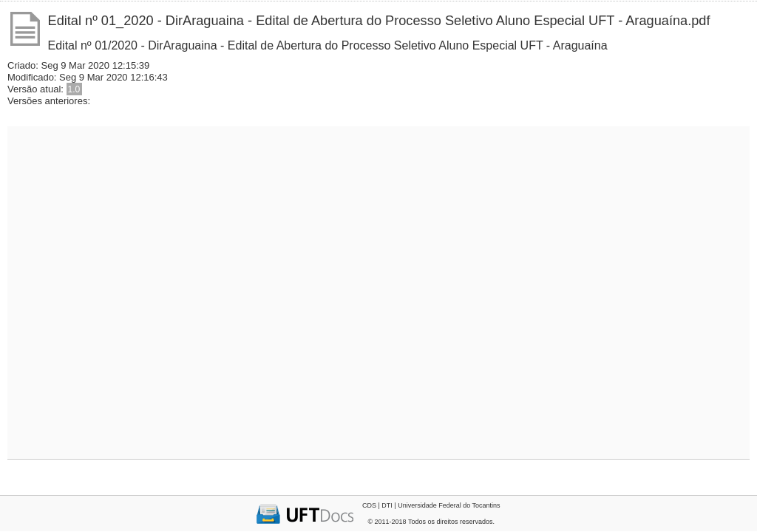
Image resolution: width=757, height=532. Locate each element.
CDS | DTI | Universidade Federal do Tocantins (431, 505)
